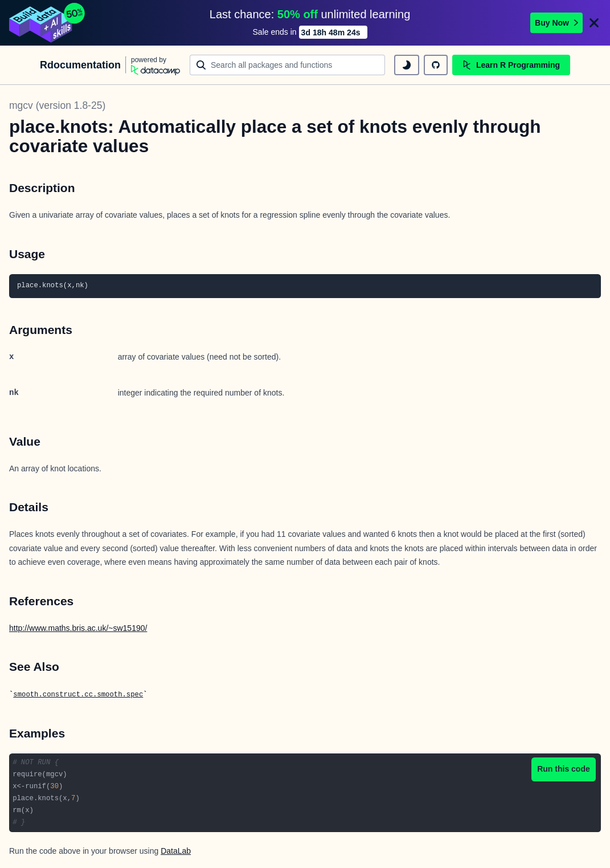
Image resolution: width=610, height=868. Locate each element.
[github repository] (436, 65)
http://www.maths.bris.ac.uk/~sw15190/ (78, 628)
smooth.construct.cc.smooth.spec (78, 695)
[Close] (594, 23)
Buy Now (556, 23)
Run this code (564, 769)
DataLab (176, 851)
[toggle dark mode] (407, 65)
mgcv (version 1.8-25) (57, 105)
